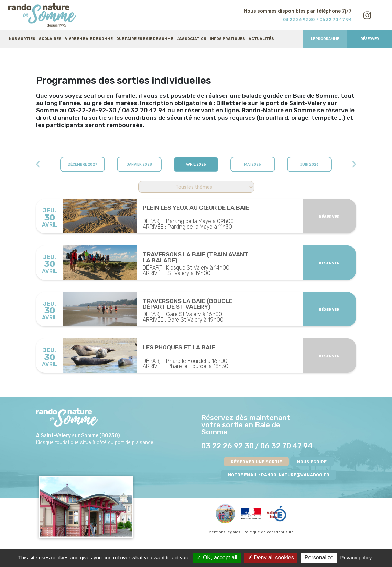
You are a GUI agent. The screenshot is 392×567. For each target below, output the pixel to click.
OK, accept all (217, 558)
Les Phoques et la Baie (179, 348)
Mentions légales (224, 532)
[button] (60, 164)
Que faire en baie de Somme (145, 39)
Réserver (370, 39)
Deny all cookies (271, 558)
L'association (191, 39)
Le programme (325, 39)
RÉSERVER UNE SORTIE (256, 462)
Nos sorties (22, 39)
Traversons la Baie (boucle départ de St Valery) (188, 304)
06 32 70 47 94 (286, 446)
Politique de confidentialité (269, 532)
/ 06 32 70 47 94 (334, 19)
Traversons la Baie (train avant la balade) (195, 258)
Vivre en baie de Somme (89, 39)
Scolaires (50, 39)
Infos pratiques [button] (227, 39)
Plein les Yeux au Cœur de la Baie (196, 208)
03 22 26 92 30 (299, 19)
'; (196, 187)
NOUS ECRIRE (312, 462)
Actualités (261, 39)
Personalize (319, 558)
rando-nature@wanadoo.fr (295, 475)
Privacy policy (356, 558)
